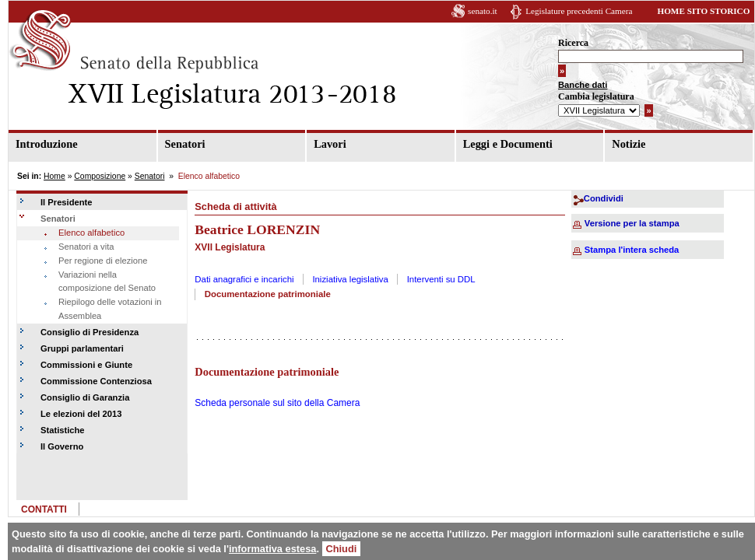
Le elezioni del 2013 (81, 414)
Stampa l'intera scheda (632, 250)
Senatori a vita (86, 247)
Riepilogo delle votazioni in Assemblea (110, 309)
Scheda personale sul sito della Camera (277, 403)
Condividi (604, 198)
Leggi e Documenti (508, 144)
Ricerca (573, 43)
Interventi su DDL (441, 279)
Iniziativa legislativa (350, 279)
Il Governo (62, 446)
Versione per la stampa (632, 223)
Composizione (100, 176)
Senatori (185, 144)
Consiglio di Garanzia (85, 397)
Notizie (629, 144)
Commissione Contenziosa (96, 381)
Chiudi (342, 549)
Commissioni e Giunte (86, 365)
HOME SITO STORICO (703, 11)
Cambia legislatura (596, 96)
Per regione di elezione (103, 261)
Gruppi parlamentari (82, 348)
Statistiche (63, 430)
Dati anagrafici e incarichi (244, 279)
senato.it (483, 11)
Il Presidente (67, 202)
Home (54, 176)
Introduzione (47, 144)
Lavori (330, 144)
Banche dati (583, 85)
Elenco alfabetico (91, 233)
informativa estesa (272, 549)
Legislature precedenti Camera (579, 11)
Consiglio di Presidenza (90, 332)
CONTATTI (44, 509)
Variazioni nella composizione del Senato (107, 282)
